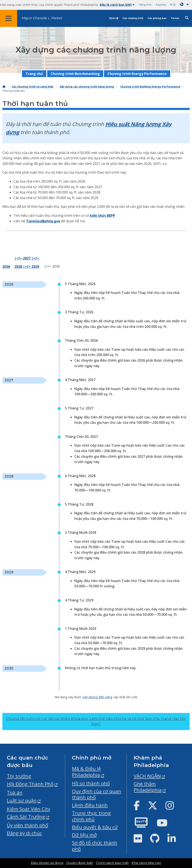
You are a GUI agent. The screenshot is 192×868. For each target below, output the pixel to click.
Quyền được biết (80, 863)
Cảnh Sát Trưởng (26, 817)
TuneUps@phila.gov (43, 221)
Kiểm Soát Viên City (29, 809)
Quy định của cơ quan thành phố (97, 794)
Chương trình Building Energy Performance (150, 87)
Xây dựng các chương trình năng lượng (87, 87)
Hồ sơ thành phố (91, 783)
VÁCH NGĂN (147, 776)
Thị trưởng (19, 776)
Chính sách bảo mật (112, 863)
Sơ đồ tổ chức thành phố (95, 846)
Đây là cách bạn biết (117, 5)
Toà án (15, 792)
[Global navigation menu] (9, 18)
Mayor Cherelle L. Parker (42, 18)
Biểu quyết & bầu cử (95, 827)
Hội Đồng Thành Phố (30, 784)
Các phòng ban (157, 18)
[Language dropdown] (185, 4)
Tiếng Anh (145, 5)
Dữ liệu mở (84, 835)
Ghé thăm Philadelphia (148, 787)
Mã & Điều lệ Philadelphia (86, 772)
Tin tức (175, 18)
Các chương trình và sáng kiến (32, 87)
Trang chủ (34, 74)
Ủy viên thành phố (27, 825)
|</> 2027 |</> (27, 258)
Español (161, 5)
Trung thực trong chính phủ (91, 816)
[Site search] (187, 18)
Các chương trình (133, 18)
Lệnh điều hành (90, 805)
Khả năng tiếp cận (146, 863)
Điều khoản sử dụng (47, 863)
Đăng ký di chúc (24, 833)
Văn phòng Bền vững (97, 697)
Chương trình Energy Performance (137, 74)
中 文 (173, 5)
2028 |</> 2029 (27, 267)
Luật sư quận (22, 800)
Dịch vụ (114, 18)
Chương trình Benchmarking (75, 74)
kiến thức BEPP (103, 216)
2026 (6, 267)
